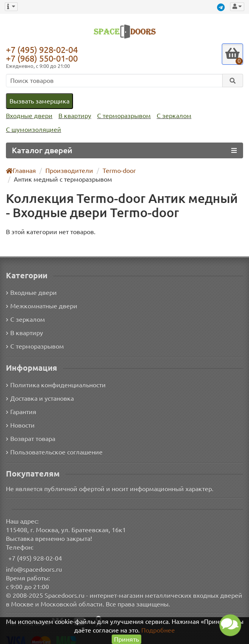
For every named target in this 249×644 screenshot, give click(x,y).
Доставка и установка (40, 390)
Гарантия (22, 403)
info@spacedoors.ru (34, 561)
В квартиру (73, 116)
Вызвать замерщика (39, 101)
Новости (20, 417)
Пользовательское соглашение (53, 444)
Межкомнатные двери (40, 297)
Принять (126, 639)
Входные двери (28, 116)
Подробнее (159, 630)
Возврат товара (31, 430)
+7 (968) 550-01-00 (44, 58)
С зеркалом (171, 116)
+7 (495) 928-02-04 (44, 49)
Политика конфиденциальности (55, 376)
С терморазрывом (121, 116)
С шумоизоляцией (33, 130)
